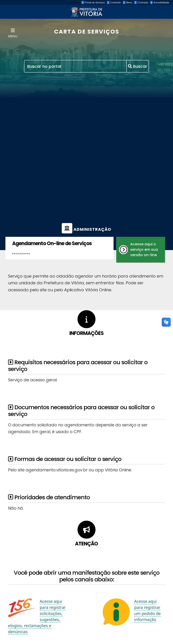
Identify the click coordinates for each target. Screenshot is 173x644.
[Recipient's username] (75, 66)
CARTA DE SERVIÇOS (87, 32)
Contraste (141, 2)
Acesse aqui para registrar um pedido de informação (147, 611)
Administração (86, 229)
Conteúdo (114, 2)
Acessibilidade (160, 2)
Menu (128, 2)
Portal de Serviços (93, 2)
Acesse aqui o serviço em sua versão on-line (138, 250)
